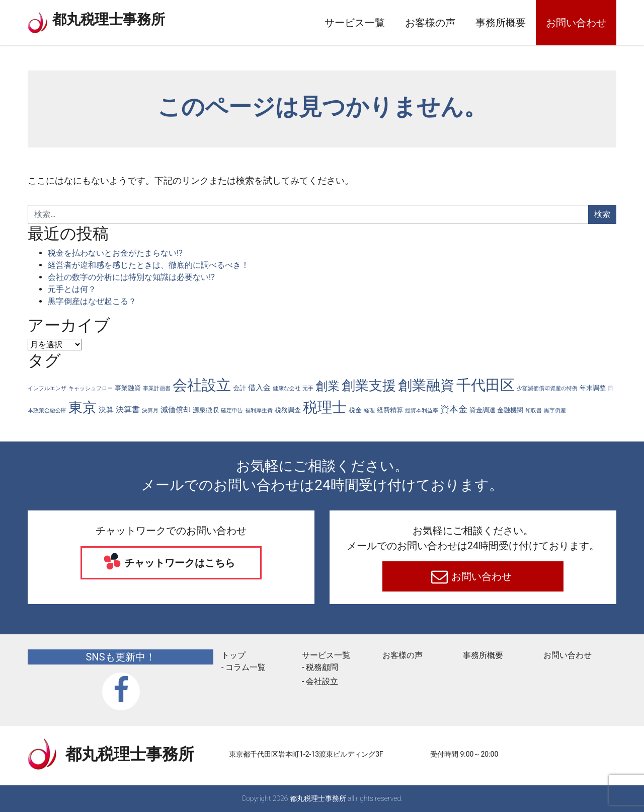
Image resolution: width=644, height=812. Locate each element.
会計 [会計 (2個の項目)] (239, 388)
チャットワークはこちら (179, 563)
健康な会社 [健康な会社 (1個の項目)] (287, 388)
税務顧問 (322, 667)
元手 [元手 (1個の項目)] (308, 388)
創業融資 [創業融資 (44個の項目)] (426, 385)
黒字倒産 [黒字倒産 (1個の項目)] (555, 411)
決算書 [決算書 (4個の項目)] (128, 410)
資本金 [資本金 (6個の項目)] (454, 409)
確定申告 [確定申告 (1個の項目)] (232, 411)
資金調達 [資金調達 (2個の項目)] (482, 410)
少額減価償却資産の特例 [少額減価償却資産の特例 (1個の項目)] (547, 388)
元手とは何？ (72, 289)
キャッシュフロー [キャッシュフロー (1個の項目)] (91, 388)
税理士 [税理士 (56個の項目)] (325, 407)
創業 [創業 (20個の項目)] (328, 386)
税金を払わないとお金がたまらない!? (115, 253)
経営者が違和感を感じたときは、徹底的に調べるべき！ (148, 265)
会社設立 (322, 681)
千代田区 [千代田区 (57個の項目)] (486, 385)
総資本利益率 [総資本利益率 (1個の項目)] (422, 411)
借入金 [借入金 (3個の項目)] (259, 388)
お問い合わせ (576, 23)
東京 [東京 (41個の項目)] (83, 408)
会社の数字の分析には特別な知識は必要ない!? (131, 277)
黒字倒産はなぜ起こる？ (92, 301)
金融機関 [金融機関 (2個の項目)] (510, 410)
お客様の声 (430, 23)
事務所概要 (501, 23)
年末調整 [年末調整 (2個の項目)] (593, 388)
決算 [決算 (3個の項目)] (106, 410)
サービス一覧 (355, 23)
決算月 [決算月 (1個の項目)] (150, 411)
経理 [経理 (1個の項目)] (369, 411)
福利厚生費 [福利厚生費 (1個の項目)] (259, 411)
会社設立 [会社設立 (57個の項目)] (202, 385)
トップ (233, 655)
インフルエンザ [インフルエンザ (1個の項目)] (47, 388)
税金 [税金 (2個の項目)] (355, 410)
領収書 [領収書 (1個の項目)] (534, 411)
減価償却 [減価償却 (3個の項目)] (176, 410)
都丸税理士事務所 (120, 20)
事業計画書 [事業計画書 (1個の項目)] (157, 388)
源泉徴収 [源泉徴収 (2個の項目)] (206, 410)
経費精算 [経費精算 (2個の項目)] (390, 410)
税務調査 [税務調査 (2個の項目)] (288, 410)
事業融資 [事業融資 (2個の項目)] (128, 388)
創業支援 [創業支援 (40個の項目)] (369, 386)
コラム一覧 (246, 667)
